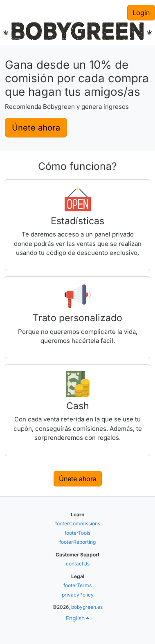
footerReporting (77, 542)
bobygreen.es (87, 607)
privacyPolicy (78, 595)
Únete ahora (36, 128)
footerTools (77, 533)
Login (141, 13)
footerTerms (77, 585)
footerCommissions (78, 524)
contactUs (78, 564)
